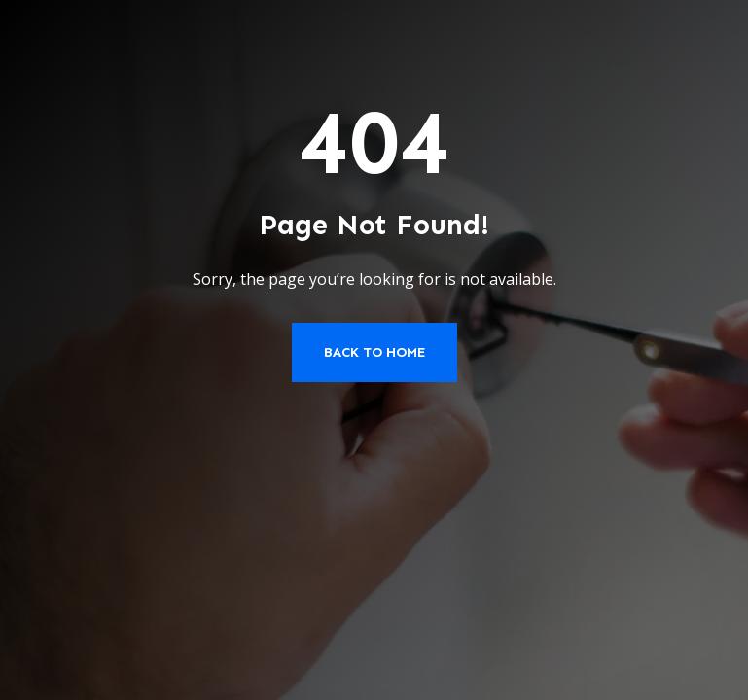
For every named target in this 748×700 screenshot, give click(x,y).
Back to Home (374, 352)
